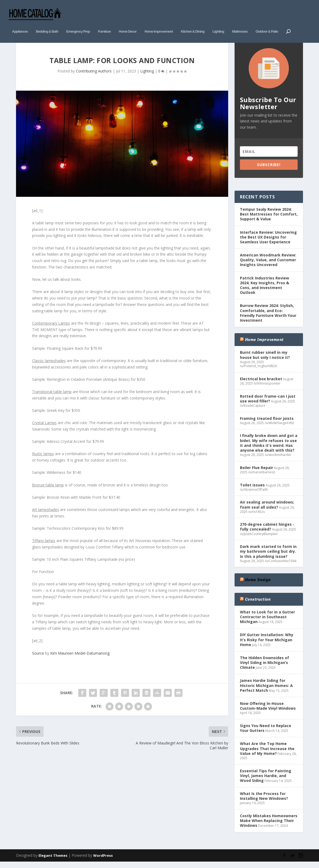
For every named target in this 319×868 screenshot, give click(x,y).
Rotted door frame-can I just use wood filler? (268, 404)
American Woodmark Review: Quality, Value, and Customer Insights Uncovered (268, 265)
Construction (258, 604)
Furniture (104, 23)
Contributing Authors (94, 76)
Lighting (218, 23)
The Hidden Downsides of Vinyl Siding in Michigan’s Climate (264, 668)
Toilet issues (252, 490)
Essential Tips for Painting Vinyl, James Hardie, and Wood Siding (266, 781)
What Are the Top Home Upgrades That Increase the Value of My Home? (267, 754)
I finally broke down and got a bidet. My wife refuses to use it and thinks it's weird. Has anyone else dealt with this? (269, 448)
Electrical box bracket (261, 384)
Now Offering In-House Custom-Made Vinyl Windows (268, 711)
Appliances (20, 23)
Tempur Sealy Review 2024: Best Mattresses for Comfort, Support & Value (269, 219)
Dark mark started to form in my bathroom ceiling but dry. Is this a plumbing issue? (268, 557)
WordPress (103, 861)
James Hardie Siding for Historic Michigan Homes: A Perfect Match (266, 691)
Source (38, 658)
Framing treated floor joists (267, 423)
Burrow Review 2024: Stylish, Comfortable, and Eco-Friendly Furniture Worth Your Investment (268, 318)
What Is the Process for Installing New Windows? (264, 801)
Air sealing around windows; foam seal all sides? (267, 510)
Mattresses (240, 23)
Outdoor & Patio (267, 23)
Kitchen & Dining (192, 23)
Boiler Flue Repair (256, 473)
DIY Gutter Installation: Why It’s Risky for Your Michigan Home (267, 645)
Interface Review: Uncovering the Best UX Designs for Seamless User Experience (268, 242)
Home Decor (128, 23)
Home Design (258, 585)
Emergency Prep (78, 23)
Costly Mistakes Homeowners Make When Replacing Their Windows (269, 826)
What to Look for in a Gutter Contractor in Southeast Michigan (267, 622)
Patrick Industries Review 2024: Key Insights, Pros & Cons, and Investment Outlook (264, 290)
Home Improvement (159, 23)
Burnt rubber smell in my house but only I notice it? (265, 360)
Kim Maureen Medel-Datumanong (80, 658)
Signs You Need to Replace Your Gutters (266, 733)
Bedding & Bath (47, 23)
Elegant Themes (53, 861)
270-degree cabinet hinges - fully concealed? (267, 532)
